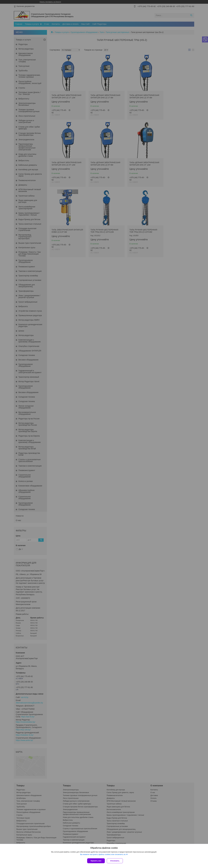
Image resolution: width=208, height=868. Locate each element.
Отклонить (115, 861)
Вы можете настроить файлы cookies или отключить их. (103, 855)
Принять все (96, 861)
